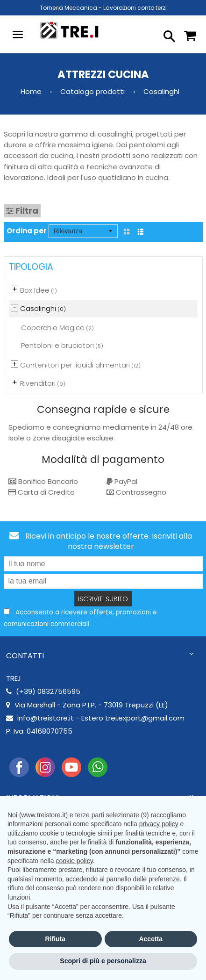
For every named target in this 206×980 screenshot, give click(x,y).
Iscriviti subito (103, 599)
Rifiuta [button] (55, 939)
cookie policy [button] (75, 861)
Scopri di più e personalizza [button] (103, 961)
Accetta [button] (151, 939)
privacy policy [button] (159, 824)
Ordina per (27, 231)
